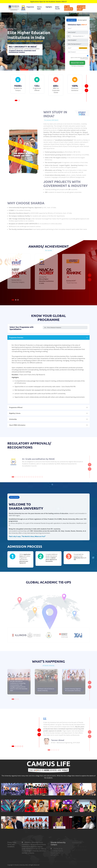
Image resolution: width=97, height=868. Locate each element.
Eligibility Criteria (15, 413)
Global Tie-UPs (57, 8)
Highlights (49, 7)
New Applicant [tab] (72, 20)
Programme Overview (16, 337)
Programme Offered (16, 407)
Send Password (83, 48)
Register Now (77, 63)
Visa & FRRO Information (17, 425)
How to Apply (39, 8)
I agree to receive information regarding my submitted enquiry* (79, 58)
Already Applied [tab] (82, 20)
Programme (30, 7)
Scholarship (13, 419)
